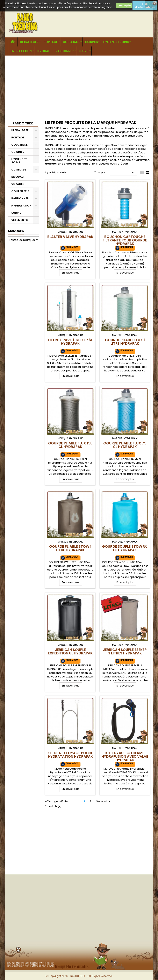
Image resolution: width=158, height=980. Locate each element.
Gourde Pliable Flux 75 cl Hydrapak (125, 445)
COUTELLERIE (20, 191)
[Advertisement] (79, 86)
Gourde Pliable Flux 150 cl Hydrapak (70, 445)
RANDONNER (65, 51)
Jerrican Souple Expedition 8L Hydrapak (70, 651)
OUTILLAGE (19, 170)
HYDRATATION (21, 51)
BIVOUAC (44, 51)
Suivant (104, 801)
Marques (16, 231)
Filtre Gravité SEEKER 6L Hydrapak (70, 342)
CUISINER (92, 42)
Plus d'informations (145, 5)
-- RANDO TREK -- (23, 123)
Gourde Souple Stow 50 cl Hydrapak (125, 548)
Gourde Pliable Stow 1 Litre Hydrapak (70, 548)
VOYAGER (18, 184)
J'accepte (124, 5)
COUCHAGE (71, 42)
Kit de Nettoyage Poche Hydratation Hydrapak (70, 755)
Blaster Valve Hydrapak (70, 237)
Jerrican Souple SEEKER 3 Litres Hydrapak (125, 651)
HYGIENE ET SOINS (116, 42)
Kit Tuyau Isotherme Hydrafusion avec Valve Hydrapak (125, 756)
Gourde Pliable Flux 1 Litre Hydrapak (125, 342)
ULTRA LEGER (29, 42)
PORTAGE (51, 42)
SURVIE (84, 51)
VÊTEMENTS (20, 220)
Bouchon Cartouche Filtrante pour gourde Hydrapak (125, 240)
